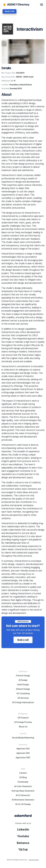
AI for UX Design (23, 804)
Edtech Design (23, 689)
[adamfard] (16, 5)
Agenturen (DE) (23, 758)
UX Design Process (23, 722)
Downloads (23, 782)
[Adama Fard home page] (23, 815)
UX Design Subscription (23, 702)
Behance (23, 843)
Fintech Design (23, 676)
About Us (23, 727)
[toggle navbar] (42, 5)
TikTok (23, 850)
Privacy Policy (34, 860)
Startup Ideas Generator (23, 791)
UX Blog (23, 777)
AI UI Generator (23, 795)
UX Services (23, 698)
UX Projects (23, 718)
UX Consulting (23, 693)
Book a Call (10, 11)
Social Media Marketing (23, 738)
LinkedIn (23, 829)
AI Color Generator (23, 786)
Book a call (23, 640)
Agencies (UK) (23, 753)
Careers (23, 773)
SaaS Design (23, 685)
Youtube (23, 836)
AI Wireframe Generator (23, 800)
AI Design (23, 680)
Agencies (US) (23, 749)
